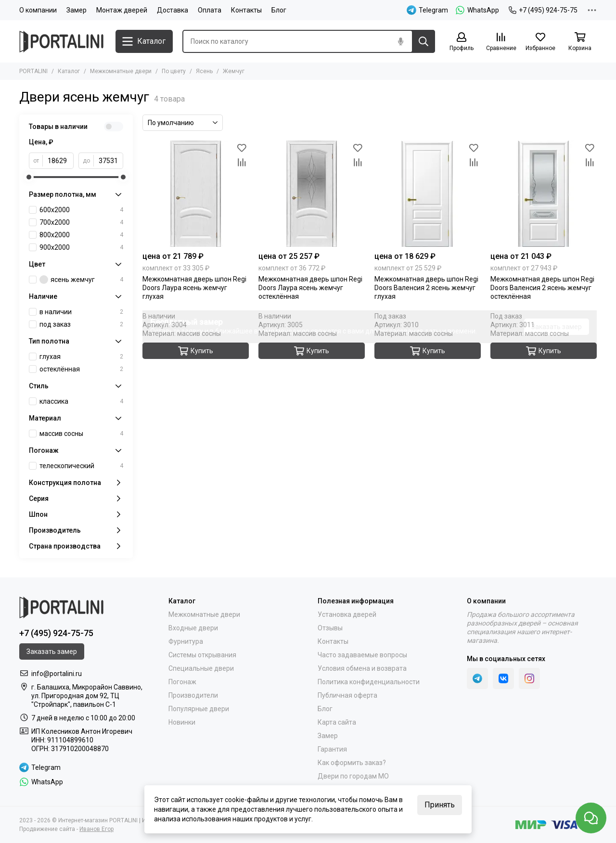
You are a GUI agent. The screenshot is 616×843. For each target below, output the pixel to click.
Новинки (182, 722)
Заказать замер (557, 327)
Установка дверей (347, 614)
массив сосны (81, 434)
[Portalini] (63, 42)
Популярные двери (199, 709)
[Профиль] (462, 42)
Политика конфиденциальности (369, 682)
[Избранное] (540, 42)
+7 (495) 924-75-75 (543, 10)
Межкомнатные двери (121, 71)
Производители (193, 695)
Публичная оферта (347, 695)
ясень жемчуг (81, 280)
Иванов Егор (96, 829)
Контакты (246, 10)
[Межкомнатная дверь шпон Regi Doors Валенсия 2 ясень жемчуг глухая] (428, 194)
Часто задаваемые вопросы (362, 655)
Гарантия (332, 749)
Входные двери (193, 628)
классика (81, 401)
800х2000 (81, 235)
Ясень (204, 71)
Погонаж (182, 682)
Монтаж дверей (122, 10)
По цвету (174, 71)
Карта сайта (337, 722)
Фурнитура (186, 641)
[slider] (29, 177)
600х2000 (81, 210)
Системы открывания (202, 655)
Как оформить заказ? (352, 763)
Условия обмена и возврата (362, 668)
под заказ (81, 324)
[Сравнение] (501, 42)
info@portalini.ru (57, 674)
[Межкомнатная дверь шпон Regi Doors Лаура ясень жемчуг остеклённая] (312, 194)
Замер (77, 10)
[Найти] (423, 41)
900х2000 (81, 247)
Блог (279, 10)
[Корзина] (580, 42)
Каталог (69, 71)
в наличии (81, 312)
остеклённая (81, 369)
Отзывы (330, 628)
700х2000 (81, 222)
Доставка (173, 10)
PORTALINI (33, 71)
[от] (58, 161)
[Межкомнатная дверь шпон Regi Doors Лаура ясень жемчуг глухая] (196, 194)
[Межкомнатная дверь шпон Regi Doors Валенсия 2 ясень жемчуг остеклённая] (544, 194)
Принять (440, 805)
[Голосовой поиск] (400, 41)
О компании (38, 10)
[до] (109, 161)
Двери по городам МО (353, 776)
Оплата (210, 10)
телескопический (81, 466)
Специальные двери (201, 668)
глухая (81, 357)
